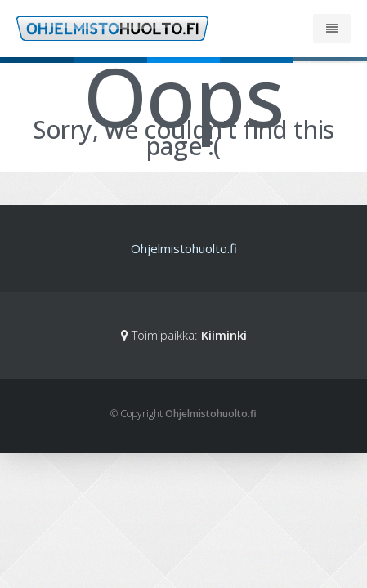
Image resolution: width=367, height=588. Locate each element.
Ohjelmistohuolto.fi (184, 248)
